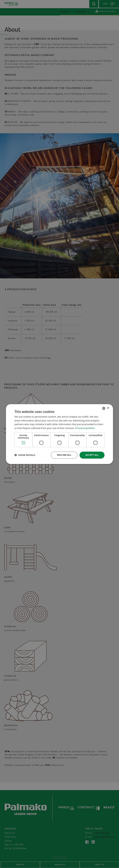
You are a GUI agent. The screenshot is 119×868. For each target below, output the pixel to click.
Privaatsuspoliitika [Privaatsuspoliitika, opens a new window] (85, 428)
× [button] (108, 408)
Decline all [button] (64, 455)
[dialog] (59, 434)
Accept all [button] (92, 455)
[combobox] (104, 408)
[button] (25, 455)
